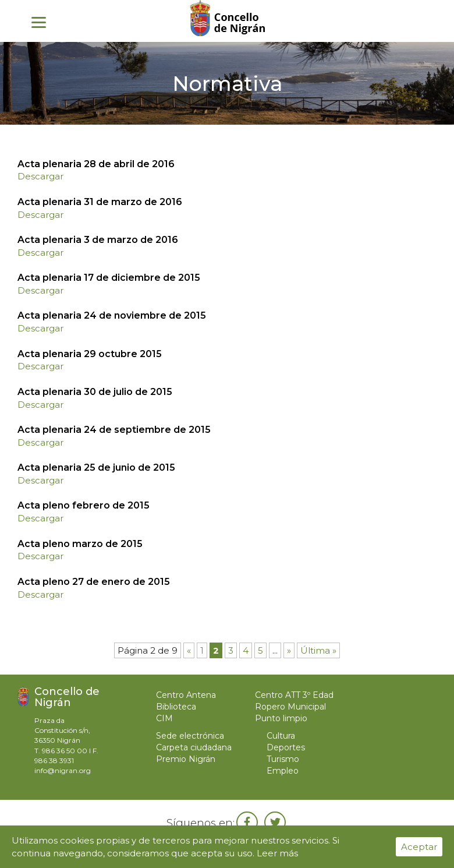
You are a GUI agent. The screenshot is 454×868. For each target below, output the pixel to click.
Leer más (277, 853)
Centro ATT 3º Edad (294, 695)
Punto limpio (281, 718)
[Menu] (39, 22)
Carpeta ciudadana (194, 747)
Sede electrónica (190, 736)
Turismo (283, 759)
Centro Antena (186, 695)
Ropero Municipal (290, 707)
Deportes (286, 747)
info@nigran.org (63, 770)
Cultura (281, 736)
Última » (318, 650)
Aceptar (419, 847)
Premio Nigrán (186, 759)
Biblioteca (176, 707)
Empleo (283, 771)
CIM (164, 718)
